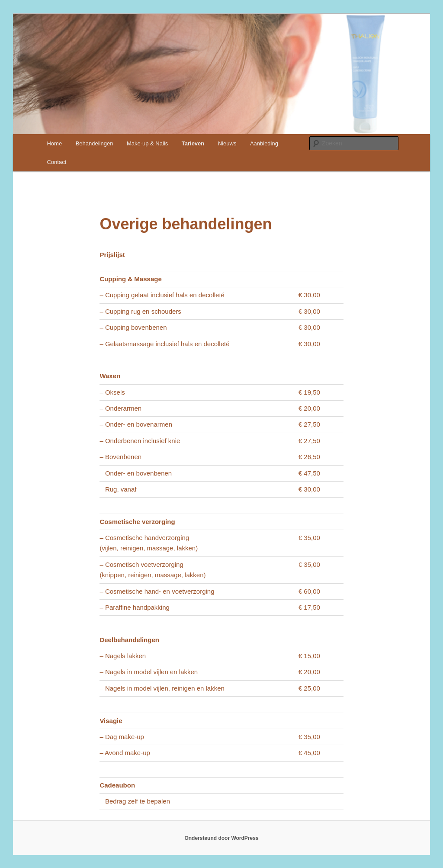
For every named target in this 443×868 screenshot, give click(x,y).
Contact (56, 162)
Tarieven (193, 143)
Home (54, 143)
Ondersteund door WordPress (221, 838)
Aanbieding (264, 143)
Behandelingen (95, 143)
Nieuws (227, 143)
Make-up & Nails (147, 143)
